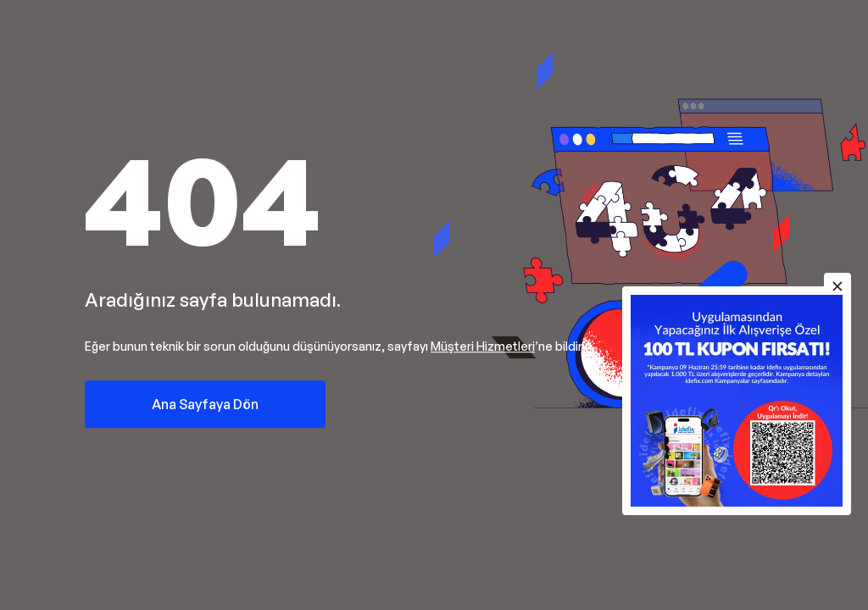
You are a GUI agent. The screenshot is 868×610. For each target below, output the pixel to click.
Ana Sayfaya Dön (205, 404)
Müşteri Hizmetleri (483, 346)
